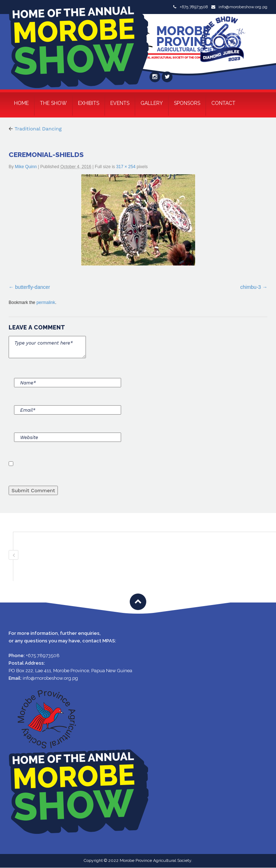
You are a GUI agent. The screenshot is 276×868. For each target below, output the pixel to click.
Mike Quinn (26, 167)
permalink (46, 303)
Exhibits (89, 103)
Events (120, 103)
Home (21, 103)
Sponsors (187, 103)
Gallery (152, 103)
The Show (53, 103)
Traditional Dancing (35, 129)
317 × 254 (126, 167)
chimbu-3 (251, 287)
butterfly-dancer (33, 287)
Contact (223, 103)
